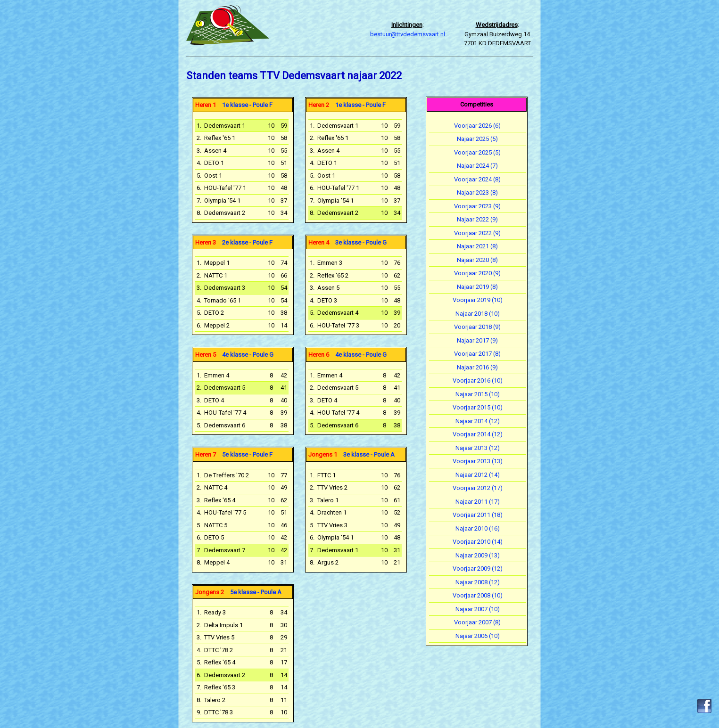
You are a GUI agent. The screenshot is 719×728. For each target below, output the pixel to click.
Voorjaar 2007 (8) (477, 622)
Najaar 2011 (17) (478, 502)
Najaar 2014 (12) (478, 421)
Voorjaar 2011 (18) (478, 515)
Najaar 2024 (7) (477, 166)
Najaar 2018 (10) (478, 314)
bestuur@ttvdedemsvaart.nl (408, 34)
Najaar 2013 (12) (478, 448)
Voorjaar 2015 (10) (478, 407)
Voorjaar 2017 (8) (477, 354)
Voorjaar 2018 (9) (477, 327)
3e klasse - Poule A (351, 454)
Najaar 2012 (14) (478, 475)
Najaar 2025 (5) (477, 139)
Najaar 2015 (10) (478, 394)
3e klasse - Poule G (347, 242)
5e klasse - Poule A (238, 592)
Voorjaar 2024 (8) (477, 179)
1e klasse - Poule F (234, 105)
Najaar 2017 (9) (477, 340)
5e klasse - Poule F (234, 454)
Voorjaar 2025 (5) (477, 152)
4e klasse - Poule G (234, 355)
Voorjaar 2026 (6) (477, 126)
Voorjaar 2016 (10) (478, 380)
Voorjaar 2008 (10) (478, 595)
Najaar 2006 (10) (478, 636)
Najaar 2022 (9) (477, 219)
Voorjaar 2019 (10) (478, 300)
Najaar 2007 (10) (478, 609)
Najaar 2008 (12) (478, 582)
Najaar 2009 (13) (478, 555)
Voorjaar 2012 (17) (478, 488)
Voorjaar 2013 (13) (478, 461)
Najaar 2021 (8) (477, 246)
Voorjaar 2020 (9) (477, 273)
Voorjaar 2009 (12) (478, 568)
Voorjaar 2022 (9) (477, 233)
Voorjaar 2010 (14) (478, 542)
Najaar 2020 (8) (477, 260)
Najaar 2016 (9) (477, 367)
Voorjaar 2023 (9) (477, 206)
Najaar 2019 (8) (477, 287)
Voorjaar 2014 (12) (478, 434)
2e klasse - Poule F (234, 242)
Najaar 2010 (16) (478, 528)
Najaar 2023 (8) (477, 192)
